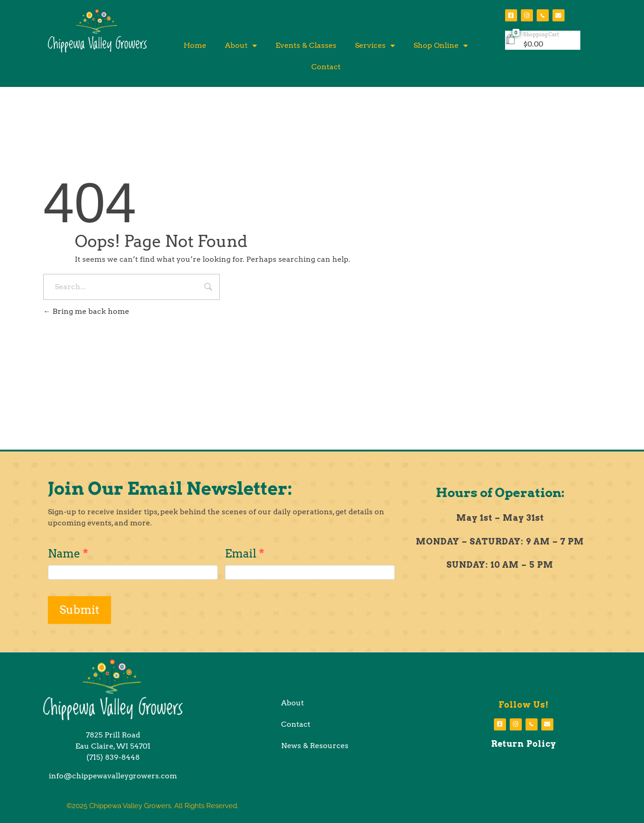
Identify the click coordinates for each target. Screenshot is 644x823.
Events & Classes (306, 45)
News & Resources (315, 746)
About (241, 46)
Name (68, 554)
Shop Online (441, 46)
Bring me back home (86, 311)
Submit (79, 610)
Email (245, 554)
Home (195, 45)
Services (375, 46)
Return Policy (524, 744)
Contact (326, 67)
